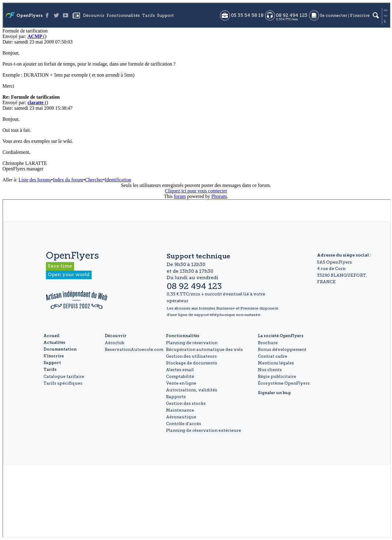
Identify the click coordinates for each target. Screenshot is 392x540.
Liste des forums (35, 180)
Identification (118, 180)
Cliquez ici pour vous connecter (196, 191)
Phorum (219, 196)
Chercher (94, 180)
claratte (36, 103)
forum (180, 196)
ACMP (35, 36)
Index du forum (68, 180)
